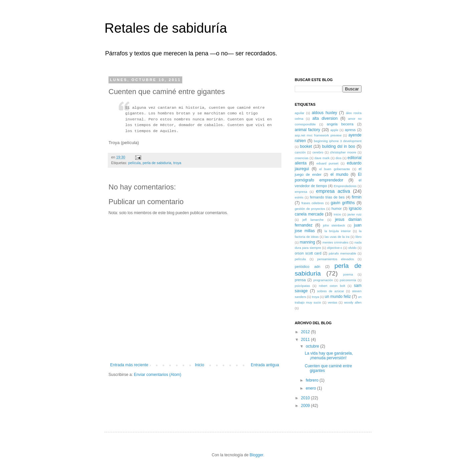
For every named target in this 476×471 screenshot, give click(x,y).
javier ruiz (354, 214)
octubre (313, 346)
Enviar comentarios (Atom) (158, 375)
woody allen (353, 302)
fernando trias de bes (327, 197)
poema (348, 274)
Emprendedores (345, 186)
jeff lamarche (313, 220)
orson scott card (308, 253)
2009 (306, 406)
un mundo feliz (338, 297)
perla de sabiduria (157, 163)
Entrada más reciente (129, 365)
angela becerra (340, 124)
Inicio (200, 365)
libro (359, 237)
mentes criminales (335, 242)
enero (311, 388)
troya (177, 163)
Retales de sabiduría (166, 28)
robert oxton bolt (332, 286)
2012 (306, 332)
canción (300, 152)
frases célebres (313, 203)
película (134, 163)
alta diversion (325, 118)
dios (338, 158)
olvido (352, 248)
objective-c (334, 248)
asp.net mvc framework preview (318, 135)
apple (334, 130)
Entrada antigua (265, 365)
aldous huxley (324, 113)
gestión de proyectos (310, 209)
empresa (301, 192)
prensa (300, 280)
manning (307, 242)
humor (337, 208)
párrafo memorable (342, 253)
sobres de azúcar (331, 291)
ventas (332, 302)
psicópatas (302, 286)
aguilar (300, 113)
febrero (313, 380)
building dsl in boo (339, 146)
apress (350, 130)
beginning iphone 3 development (338, 141)
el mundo (339, 174)
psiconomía (348, 280)
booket (306, 146)
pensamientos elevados (335, 259)
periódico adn (307, 267)
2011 (306, 340)
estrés (299, 197)
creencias (302, 158)
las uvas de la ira (337, 237)
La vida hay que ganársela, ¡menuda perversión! (329, 356)
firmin (357, 197)
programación (323, 280)
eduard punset (327, 163)
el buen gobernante (334, 169)
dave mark (322, 158)
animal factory (307, 130)
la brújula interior (338, 231)
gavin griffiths (343, 203)
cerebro (318, 152)
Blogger (257, 455)
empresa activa (333, 191)
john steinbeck (334, 225)
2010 (306, 398)
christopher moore (343, 152)
